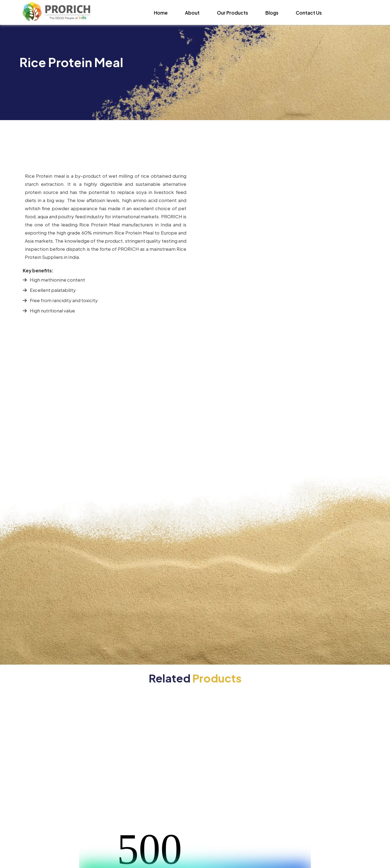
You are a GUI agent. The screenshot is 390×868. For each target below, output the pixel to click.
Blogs (272, 13)
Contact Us (309, 13)
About (192, 13)
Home (161, 13)
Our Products (233, 13)
